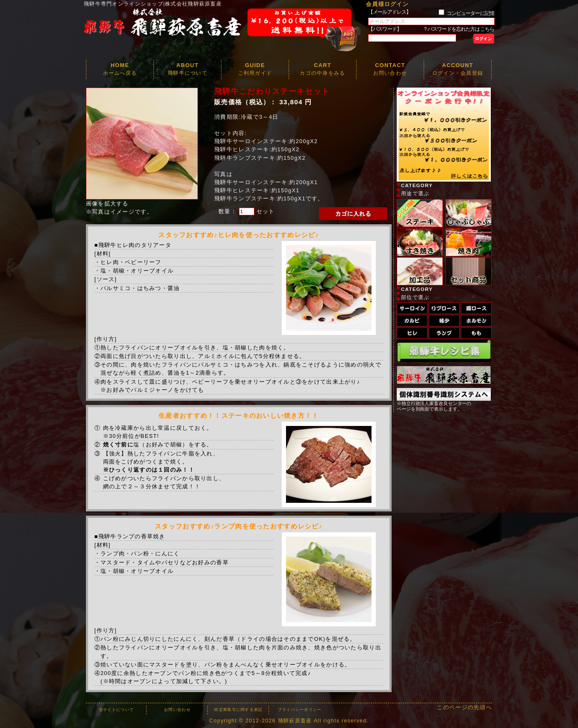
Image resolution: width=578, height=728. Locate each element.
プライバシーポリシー (300, 710)
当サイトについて (116, 710)
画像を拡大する (107, 204)
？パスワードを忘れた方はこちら (459, 29)
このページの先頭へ (464, 707)
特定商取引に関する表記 (238, 710)
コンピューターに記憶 (470, 13)
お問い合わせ (177, 710)
